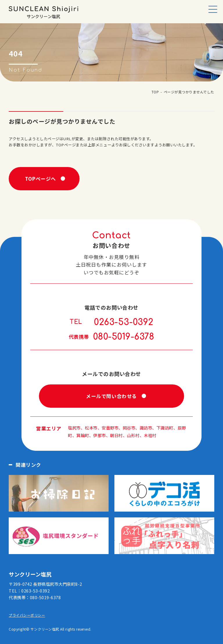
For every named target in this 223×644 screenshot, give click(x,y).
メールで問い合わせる (111, 396)
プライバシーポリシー (27, 615)
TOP (155, 92)
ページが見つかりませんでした (189, 92)
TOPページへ (41, 179)
